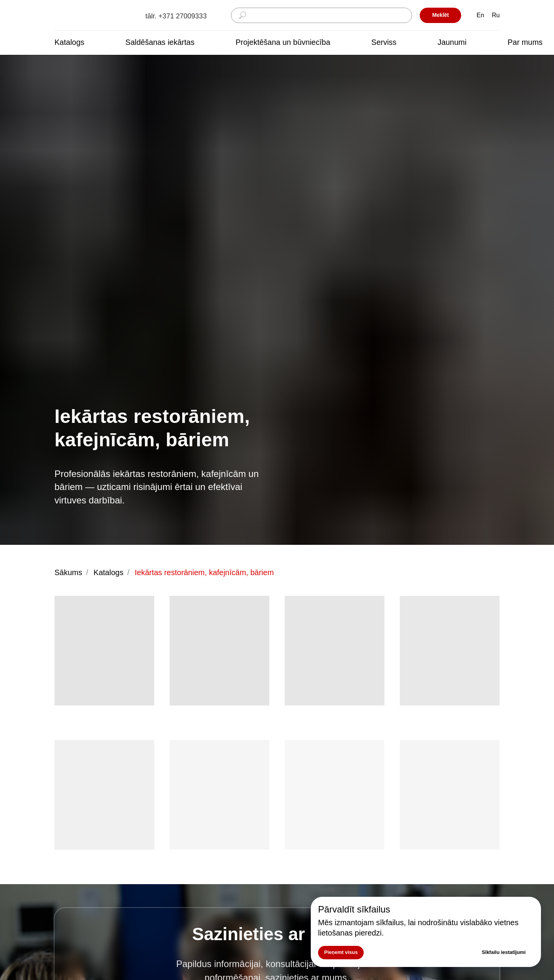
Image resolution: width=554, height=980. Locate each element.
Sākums (68, 572)
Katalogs (69, 42)
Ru (496, 15)
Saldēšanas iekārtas (160, 42)
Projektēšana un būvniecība (283, 42)
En (480, 15)
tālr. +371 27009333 (176, 16)
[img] (93, 16)
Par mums (525, 42)
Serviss (384, 42)
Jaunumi (452, 42)
